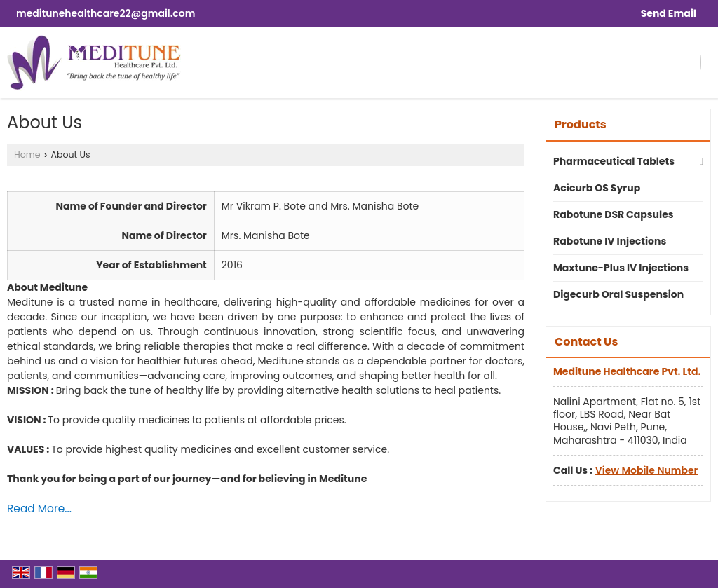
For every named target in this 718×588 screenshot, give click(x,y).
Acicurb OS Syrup (597, 188)
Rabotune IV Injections (610, 241)
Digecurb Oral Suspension (618, 294)
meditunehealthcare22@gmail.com (106, 13)
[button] (646, 470)
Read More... (39, 508)
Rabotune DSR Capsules (614, 214)
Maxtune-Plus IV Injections (621, 268)
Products (581, 124)
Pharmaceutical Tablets (614, 161)
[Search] (700, 62)
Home (27, 155)
